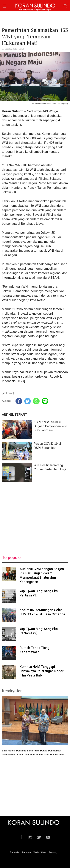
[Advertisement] (35, 516)
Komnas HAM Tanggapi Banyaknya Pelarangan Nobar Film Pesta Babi (42, 671)
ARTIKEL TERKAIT (14, 415)
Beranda (14, 852)
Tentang (53, 852)
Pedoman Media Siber (34, 852)
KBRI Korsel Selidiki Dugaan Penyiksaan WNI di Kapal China (50, 426)
